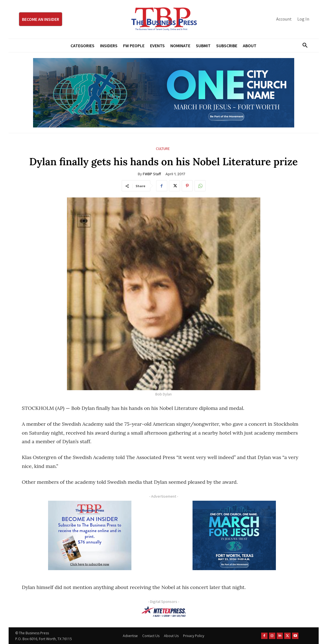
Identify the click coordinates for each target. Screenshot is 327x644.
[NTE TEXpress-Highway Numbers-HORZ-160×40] (164, 612)
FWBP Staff (152, 174)
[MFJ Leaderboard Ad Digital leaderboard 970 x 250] (164, 93)
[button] (303, 46)
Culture (163, 149)
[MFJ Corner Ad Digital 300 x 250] (234, 535)
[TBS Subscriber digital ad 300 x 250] (90, 535)
